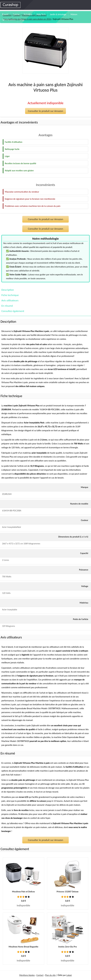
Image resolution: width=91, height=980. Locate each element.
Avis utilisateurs (10, 300)
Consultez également (13, 311)
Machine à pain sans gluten (34, 15)
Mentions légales (27, 975)
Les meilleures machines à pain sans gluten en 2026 (28, 19)
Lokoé (69, 975)
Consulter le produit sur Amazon (45, 111)
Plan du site (50, 975)
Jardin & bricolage (58, 14)
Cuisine (17, 15)
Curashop (7, 15)
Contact (40, 975)
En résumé (7, 306)
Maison (74, 14)
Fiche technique (10, 295)
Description (8, 290)
